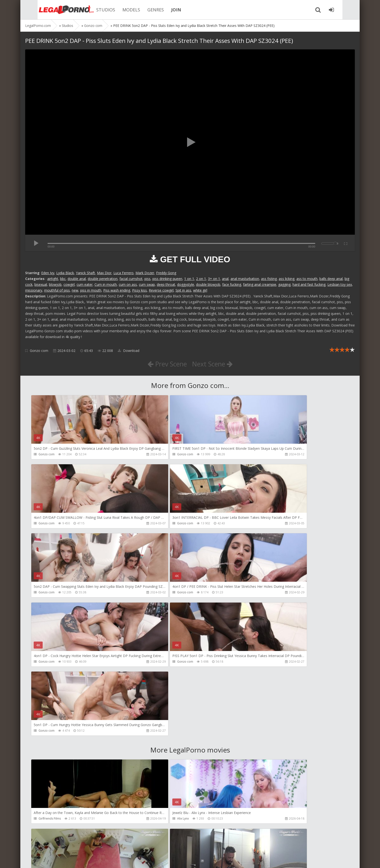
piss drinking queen (167, 279)
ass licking (287, 279)
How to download (94, 845)
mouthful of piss (57, 290)
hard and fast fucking (309, 284)
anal (225, 279)
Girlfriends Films (50, 682)
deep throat (166, 284)
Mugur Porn (259, 682)
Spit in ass (183, 290)
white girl (200, 290)
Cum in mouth (106, 284)
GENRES (144, 10)
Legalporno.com (52, 10)
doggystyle (186, 284)
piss (147, 279)
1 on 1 (189, 279)
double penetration (103, 279)
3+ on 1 (214, 279)
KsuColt (256, 751)
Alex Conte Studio (263, 821)
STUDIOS (94, 10)
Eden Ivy (48, 273)
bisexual (41, 284)
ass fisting (269, 279)
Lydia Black (65, 273)
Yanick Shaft (85, 273)
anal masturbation (245, 279)
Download (129, 351)
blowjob (55, 284)
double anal (77, 279)
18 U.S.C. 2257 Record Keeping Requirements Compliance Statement (180, 859)
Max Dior (104, 273)
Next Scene (214, 364)
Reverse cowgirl (161, 290)
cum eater (85, 284)
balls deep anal (331, 279)
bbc (63, 279)
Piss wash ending (117, 290)
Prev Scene (166, 364)
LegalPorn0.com (61, 859)
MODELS (120, 10)
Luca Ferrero (123, 273)
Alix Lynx (151, 682)
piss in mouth (91, 290)
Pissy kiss (139, 290)
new (75, 290)
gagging (284, 284)
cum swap (147, 284)
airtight (53, 279)
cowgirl (69, 284)
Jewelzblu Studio (156, 821)
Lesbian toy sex (340, 284)
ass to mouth (307, 279)
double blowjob (208, 284)
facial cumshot (131, 279)
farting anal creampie (260, 284)
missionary (34, 290)
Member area (59, 845)
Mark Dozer (145, 273)
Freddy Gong (166, 273)
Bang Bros (46, 821)
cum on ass (128, 284)
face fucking (232, 284)
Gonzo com (39, 351)
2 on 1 (201, 279)
